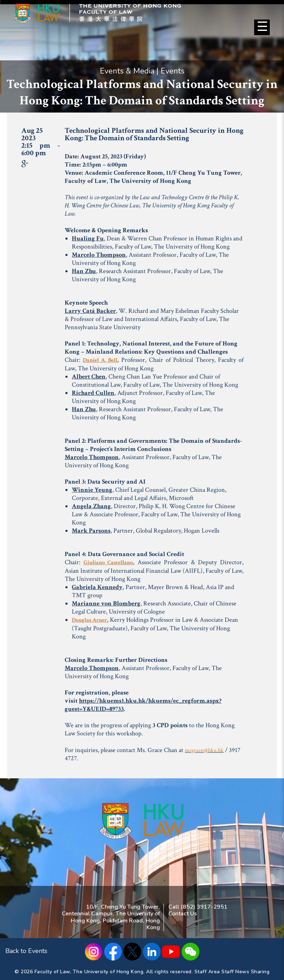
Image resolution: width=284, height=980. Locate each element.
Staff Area (207, 972)
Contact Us (183, 914)
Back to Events (26, 951)
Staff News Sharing (245, 972)
